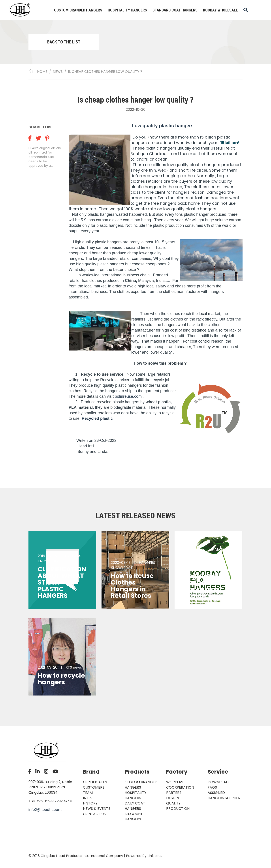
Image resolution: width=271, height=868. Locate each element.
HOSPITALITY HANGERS (127, 10)
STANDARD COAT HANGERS (175, 10)
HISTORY (90, 803)
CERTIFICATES (95, 782)
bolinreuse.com (128, 396)
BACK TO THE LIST (64, 42)
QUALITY (173, 803)
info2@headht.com (45, 810)
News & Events (97, 809)
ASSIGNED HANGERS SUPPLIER (224, 795)
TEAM (88, 793)
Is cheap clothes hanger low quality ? (105, 72)
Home (42, 72)
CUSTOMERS (94, 787)
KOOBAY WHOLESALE (220, 10)
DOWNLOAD (218, 782)
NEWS (58, 72)
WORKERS (175, 782)
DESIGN (173, 798)
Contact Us (94, 814)
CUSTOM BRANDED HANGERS (78, 10)
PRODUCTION (178, 809)
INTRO (88, 798)
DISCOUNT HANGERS (134, 816)
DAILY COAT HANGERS (135, 806)
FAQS (212, 787)
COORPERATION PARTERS (180, 790)
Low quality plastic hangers (163, 126)
